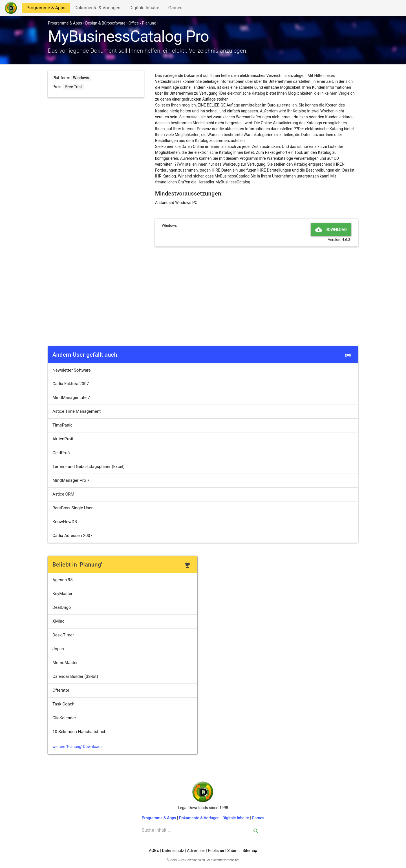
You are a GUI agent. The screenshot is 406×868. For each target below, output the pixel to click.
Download (331, 230)
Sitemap (250, 851)
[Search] (193, 830)
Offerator (61, 690)
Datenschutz (173, 851)
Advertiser (196, 851)
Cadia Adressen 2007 (72, 536)
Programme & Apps (46, 9)
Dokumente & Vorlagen (97, 9)
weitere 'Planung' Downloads (78, 747)
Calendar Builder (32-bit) (75, 676)
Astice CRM (63, 494)
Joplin (58, 649)
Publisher (216, 851)
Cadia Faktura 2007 (71, 384)
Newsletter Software (72, 370)
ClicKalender (64, 718)
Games (177, 9)
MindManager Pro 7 (71, 480)
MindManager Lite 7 (71, 398)
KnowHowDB (65, 522)
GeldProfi (61, 453)
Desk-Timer (63, 635)
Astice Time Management (77, 411)
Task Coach (63, 704)
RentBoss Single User (73, 508)
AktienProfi (63, 439)
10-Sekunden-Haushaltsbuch (79, 732)
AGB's (154, 851)
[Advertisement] (203, 302)
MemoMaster (65, 663)
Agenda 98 (63, 580)
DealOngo (62, 607)
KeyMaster (62, 594)
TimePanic (62, 425)
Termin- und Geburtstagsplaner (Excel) (89, 467)
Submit (233, 851)
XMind (59, 621)
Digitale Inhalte (144, 9)
